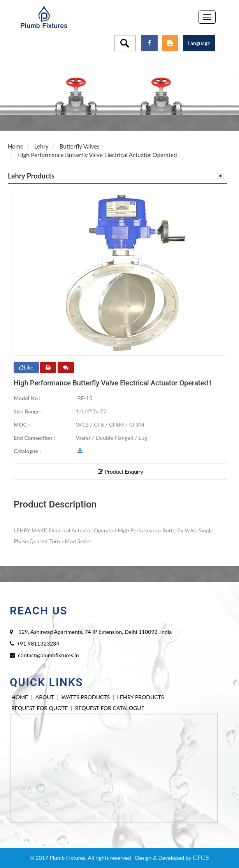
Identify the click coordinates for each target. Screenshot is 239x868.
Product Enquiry (120, 472)
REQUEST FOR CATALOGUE (110, 708)
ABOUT (45, 697)
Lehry (41, 146)
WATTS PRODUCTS (86, 697)
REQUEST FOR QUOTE (40, 708)
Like (26, 367)
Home (16, 146)
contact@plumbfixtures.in (48, 655)
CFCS (201, 858)
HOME (20, 697)
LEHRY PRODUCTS (141, 697)
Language (199, 43)
